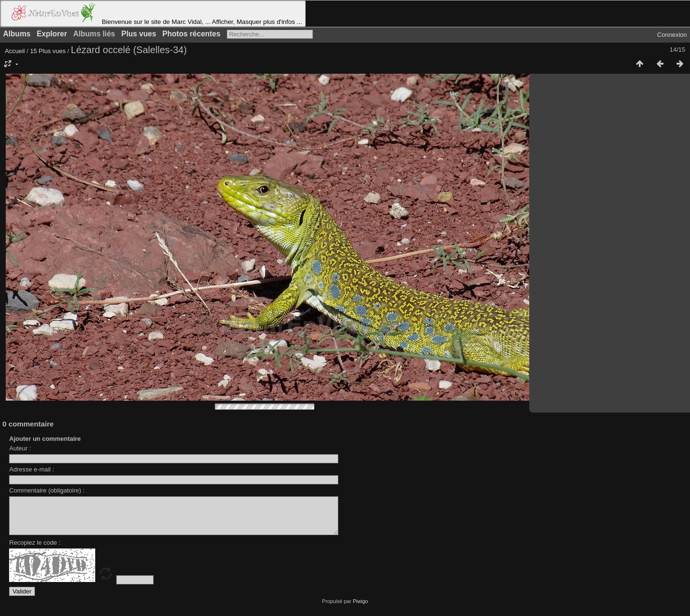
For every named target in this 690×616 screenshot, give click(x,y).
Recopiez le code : (35, 550)
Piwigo (360, 608)
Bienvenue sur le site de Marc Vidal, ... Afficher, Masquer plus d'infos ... (153, 14)
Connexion (672, 35)
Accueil (15, 51)
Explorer (52, 34)
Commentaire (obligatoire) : (47, 490)
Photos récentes (191, 34)
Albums (17, 34)
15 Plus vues (48, 51)
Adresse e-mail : (32, 469)
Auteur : (20, 448)
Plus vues (139, 34)
